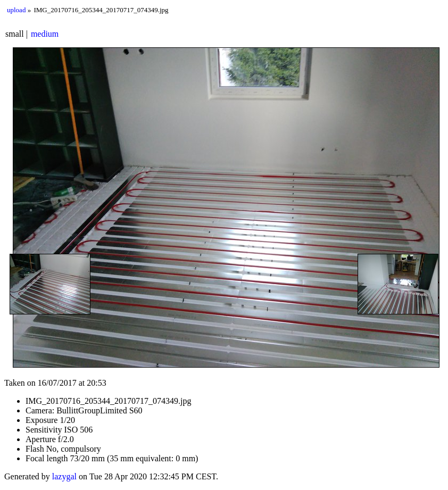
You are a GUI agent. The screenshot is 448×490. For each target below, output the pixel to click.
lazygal (64, 476)
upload (16, 10)
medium (45, 34)
